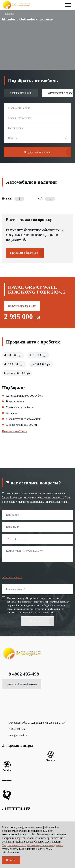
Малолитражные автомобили (23, 419)
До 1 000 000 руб (14, 364)
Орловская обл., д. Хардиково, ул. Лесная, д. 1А (34, 723)
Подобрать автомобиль (38, 152)
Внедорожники (15, 402)
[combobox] (37, 108)
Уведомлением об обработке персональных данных (32, 845)
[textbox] (37, 108)
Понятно (11, 860)
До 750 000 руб (38, 355)
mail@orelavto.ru (15, 735)
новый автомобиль (21, 93)
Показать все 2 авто (14, 431)
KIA (46, 199)
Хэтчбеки (12, 413)
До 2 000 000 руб (41, 364)
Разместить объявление (24, 253)
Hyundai (13, 199)
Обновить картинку (12, 577)
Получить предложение (22, 306)
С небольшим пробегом (20, 407)
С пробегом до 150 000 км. (22, 425)
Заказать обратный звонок (21, 684)
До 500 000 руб (13, 355)
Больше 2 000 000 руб (17, 373)
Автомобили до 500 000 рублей (24, 396)
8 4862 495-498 (20, 674)
